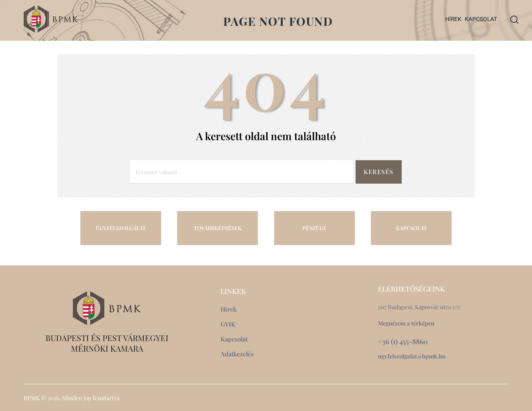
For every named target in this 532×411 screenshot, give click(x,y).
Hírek (453, 19)
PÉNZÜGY (315, 228)
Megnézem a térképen (407, 323)
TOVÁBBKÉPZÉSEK (218, 228)
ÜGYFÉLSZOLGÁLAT (121, 228)
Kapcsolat (481, 19)
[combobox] (241, 172)
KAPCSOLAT (411, 228)
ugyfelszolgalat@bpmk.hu (412, 356)
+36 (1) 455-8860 (403, 341)
